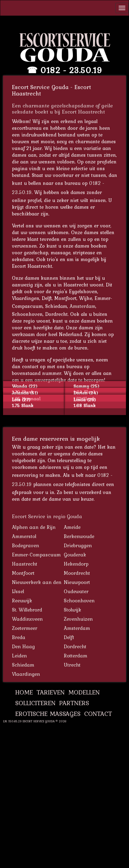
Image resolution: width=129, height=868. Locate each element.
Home (24, 692)
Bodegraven (25, 545)
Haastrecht (25, 564)
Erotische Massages (48, 714)
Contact (98, 714)
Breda (19, 637)
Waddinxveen (27, 619)
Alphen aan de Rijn (34, 527)
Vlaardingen (26, 674)
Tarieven (51, 692)
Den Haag (23, 646)
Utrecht (72, 665)
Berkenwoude (79, 536)
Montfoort (23, 573)
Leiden (19, 656)
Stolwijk (72, 610)
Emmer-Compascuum (36, 555)
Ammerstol (24, 536)
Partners (74, 703)
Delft (69, 637)
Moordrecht (77, 573)
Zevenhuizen (78, 619)
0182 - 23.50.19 (71, 70)
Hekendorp (76, 564)
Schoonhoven (79, 600)
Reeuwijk (22, 600)
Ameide (72, 527)
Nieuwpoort (77, 582)
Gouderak (75, 555)
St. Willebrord (27, 610)
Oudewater (76, 591)
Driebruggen (78, 545)
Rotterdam (75, 656)
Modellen (84, 692)
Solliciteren (35, 703)
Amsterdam (82, 306)
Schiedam (23, 665)
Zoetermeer (25, 628)
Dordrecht (75, 646)
